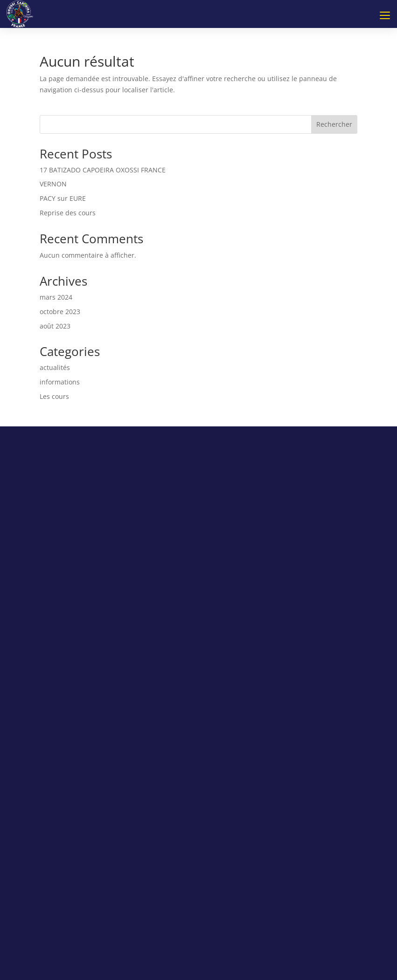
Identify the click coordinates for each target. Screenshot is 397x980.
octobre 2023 (60, 312)
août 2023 (55, 326)
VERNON (53, 184)
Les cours (54, 396)
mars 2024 (56, 297)
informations (60, 382)
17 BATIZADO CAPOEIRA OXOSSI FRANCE (103, 170)
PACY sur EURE (63, 198)
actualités (55, 367)
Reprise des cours (68, 213)
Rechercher (334, 124)
